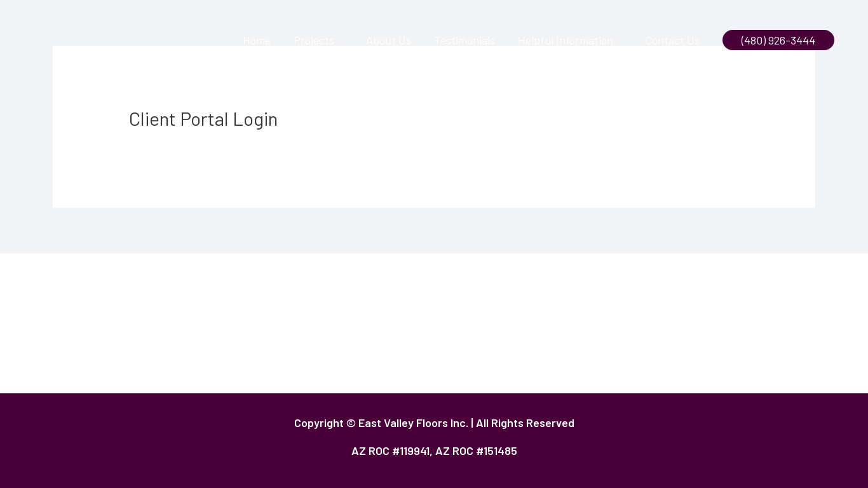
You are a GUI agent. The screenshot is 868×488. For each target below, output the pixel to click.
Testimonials (465, 40)
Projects (314, 40)
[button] (778, 40)
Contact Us (672, 40)
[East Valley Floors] (73, 39)
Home (257, 40)
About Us (389, 40)
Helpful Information (566, 40)
